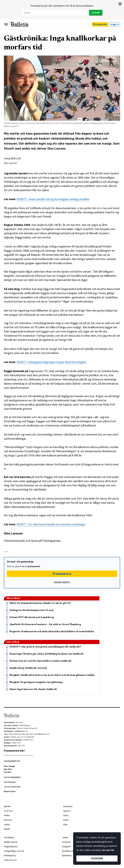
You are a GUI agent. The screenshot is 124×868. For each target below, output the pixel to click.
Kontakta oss (68, 851)
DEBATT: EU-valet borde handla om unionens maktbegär (51, 524)
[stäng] (120, 4)
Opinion (67, 811)
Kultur (66, 820)
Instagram (66, 847)
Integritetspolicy (11, 847)
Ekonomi (8, 820)
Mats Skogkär (9, 766)
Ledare (7, 824)
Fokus (66, 815)
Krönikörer (68, 806)
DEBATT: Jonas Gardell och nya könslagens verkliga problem (53, 199)
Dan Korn (8, 772)
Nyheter (7, 806)
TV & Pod (8, 811)
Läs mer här (108, 850)
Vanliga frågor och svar (14, 851)
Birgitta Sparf (10, 791)
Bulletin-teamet (10, 842)
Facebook (66, 842)
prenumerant (34, 566)
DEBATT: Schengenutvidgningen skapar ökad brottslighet (51, 362)
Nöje (65, 824)
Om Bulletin (9, 837)
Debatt (7, 829)
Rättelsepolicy (10, 856)
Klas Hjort (8, 769)
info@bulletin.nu (21, 731)
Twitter (65, 837)
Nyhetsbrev (67, 856)
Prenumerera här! (14, 751)
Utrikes (7, 815)
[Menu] (6, 24)
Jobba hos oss (10, 860)
